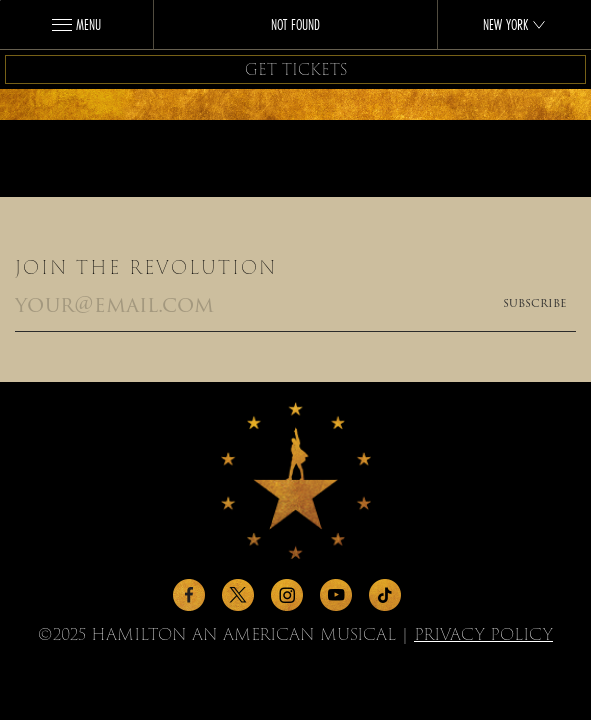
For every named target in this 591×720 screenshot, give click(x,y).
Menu (76, 25)
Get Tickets (296, 70)
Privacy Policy (483, 634)
